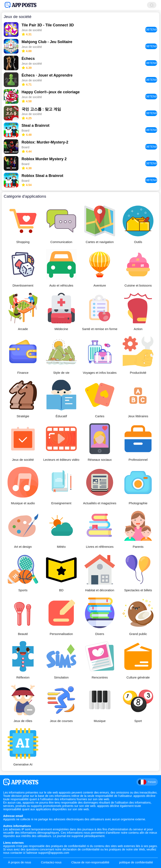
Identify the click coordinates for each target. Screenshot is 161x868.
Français (147, 782)
